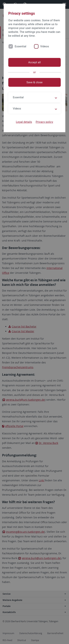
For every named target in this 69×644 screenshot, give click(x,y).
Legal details (24, 122)
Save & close (34, 82)
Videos (45, 46)
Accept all (34, 62)
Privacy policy (44, 122)
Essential (21, 46)
